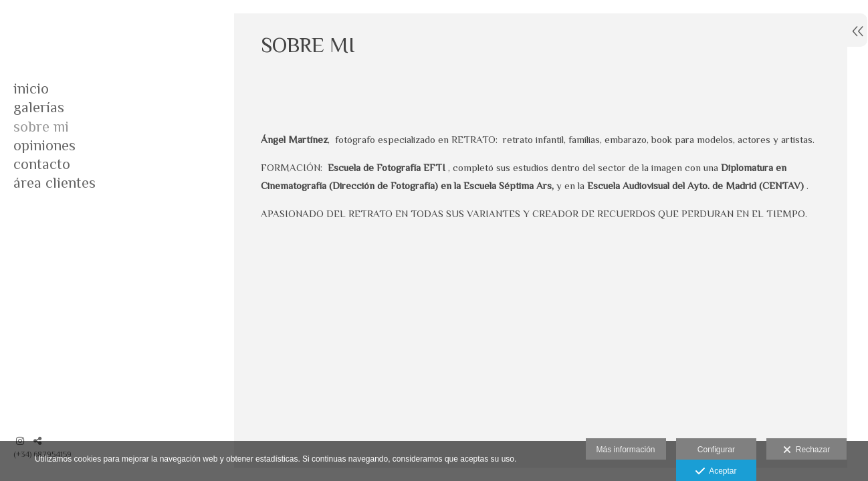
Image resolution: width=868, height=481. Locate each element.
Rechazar (806, 450)
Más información (626, 450)
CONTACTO (42, 164)
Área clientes (55, 183)
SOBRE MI (41, 127)
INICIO (31, 89)
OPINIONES (44, 145)
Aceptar (716, 472)
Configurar (716, 450)
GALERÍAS (39, 107)
